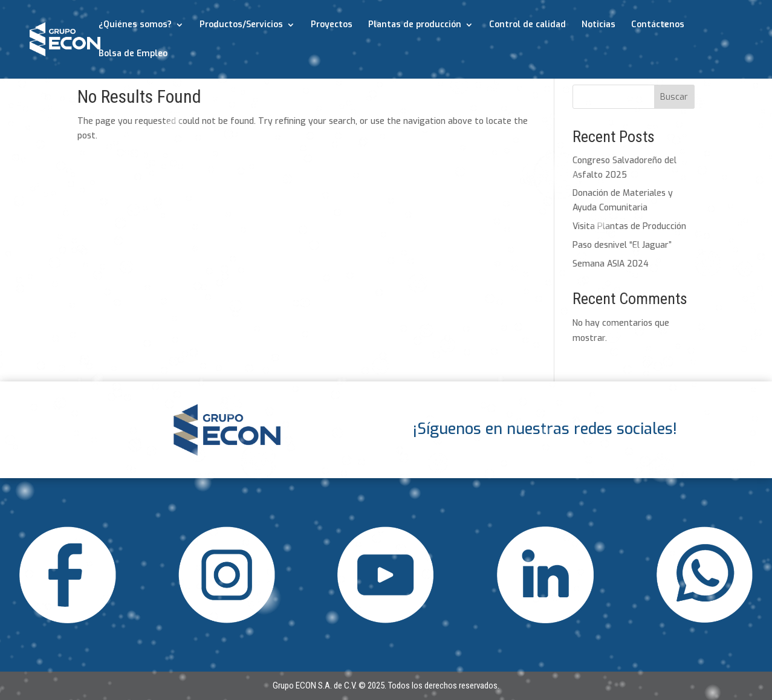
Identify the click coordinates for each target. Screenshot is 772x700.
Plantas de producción (415, 25)
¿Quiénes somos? (135, 25)
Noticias (598, 25)
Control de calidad (527, 25)
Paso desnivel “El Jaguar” (622, 245)
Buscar (674, 97)
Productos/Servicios (241, 25)
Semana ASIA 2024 (611, 264)
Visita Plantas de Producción (629, 226)
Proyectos (332, 25)
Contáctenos (658, 25)
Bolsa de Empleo (133, 54)
